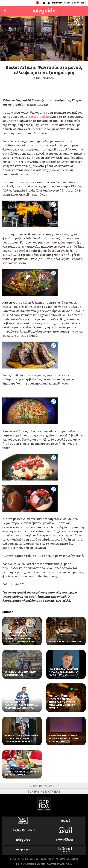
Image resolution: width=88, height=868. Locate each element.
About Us (60, 859)
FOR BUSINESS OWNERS (44, 791)
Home (13, 859)
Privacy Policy (47, 859)
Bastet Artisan (38, 117)
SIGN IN (67, 3)
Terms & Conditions (28, 859)
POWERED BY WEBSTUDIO (59, 864)
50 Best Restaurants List (44, 786)
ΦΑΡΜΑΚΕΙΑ (57, 3)
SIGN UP (75, 3)
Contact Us (72, 859)
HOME (83, 3)
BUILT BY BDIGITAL (25, 864)
